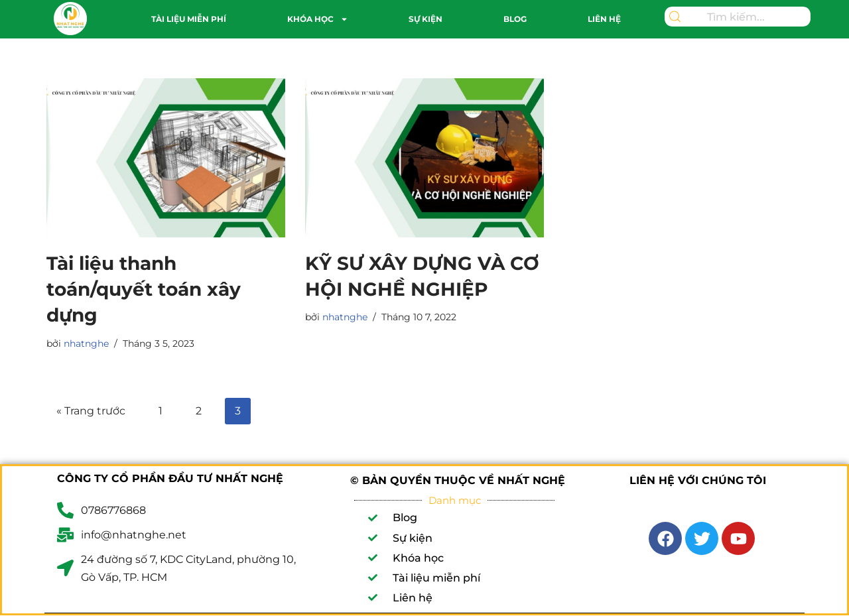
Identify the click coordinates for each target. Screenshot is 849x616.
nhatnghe (86, 343)
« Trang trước (91, 411)
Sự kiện (425, 19)
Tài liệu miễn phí (189, 19)
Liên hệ (604, 19)
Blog (515, 19)
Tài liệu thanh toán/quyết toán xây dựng (144, 289)
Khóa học (318, 19)
